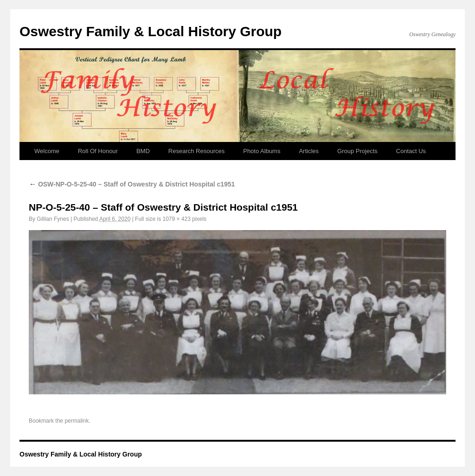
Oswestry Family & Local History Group (151, 31)
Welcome (47, 151)
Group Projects (357, 151)
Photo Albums (262, 151)
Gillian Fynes (53, 219)
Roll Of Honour (98, 151)
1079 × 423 (176, 219)
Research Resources (196, 151)
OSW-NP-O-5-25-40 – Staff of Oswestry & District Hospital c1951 (132, 184)
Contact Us (411, 151)
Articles (309, 151)
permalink (77, 421)
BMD (143, 151)
